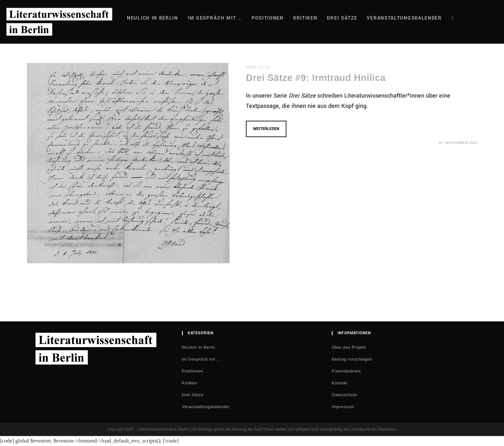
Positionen (193, 371)
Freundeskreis (346, 371)
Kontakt (339, 383)
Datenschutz (344, 395)
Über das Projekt (349, 347)
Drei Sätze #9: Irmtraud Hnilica (316, 78)
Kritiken (190, 383)
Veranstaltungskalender (206, 407)
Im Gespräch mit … (202, 359)
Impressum (343, 407)
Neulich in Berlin (199, 347)
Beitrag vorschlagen (352, 359)
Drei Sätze (258, 67)
